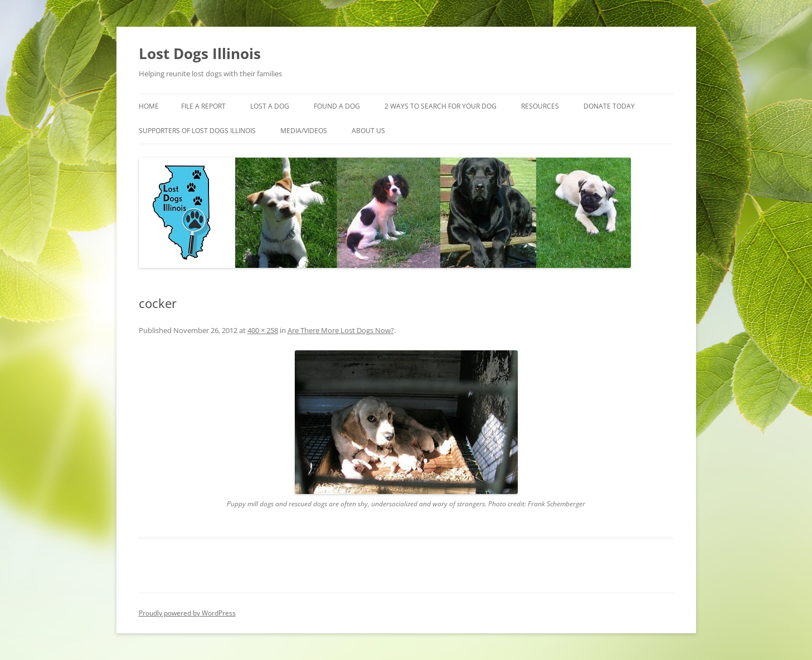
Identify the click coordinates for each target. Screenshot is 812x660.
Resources (540, 106)
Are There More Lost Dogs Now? (341, 330)
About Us (368, 131)
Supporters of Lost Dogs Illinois (197, 131)
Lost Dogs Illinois (200, 53)
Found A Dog (337, 106)
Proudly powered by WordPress (187, 613)
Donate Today (609, 106)
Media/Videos (304, 131)
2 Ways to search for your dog (441, 106)
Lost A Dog (270, 106)
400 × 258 (263, 330)
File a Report (203, 106)
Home (149, 106)
